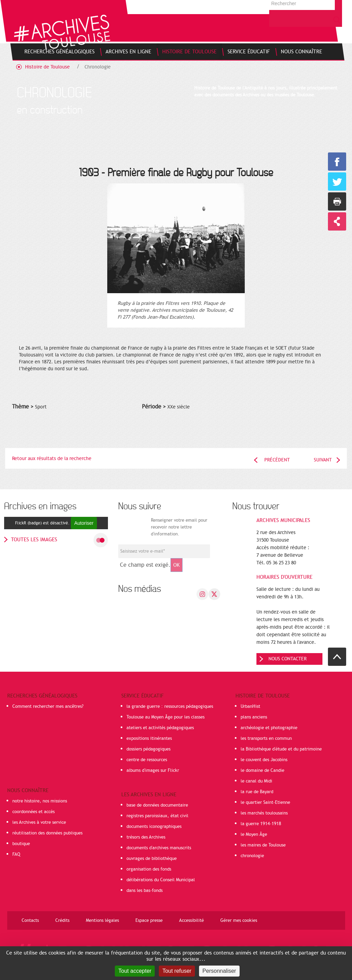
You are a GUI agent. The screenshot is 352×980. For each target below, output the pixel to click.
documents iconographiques (154, 827)
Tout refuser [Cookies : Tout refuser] (177, 971)
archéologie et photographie (269, 728)
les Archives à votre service (39, 822)
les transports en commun (266, 738)
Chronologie (98, 67)
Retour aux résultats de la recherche (52, 459)
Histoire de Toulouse (47, 67)
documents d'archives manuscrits (159, 848)
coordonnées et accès (34, 812)
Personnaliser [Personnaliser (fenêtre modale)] (219, 971)
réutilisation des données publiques (47, 833)
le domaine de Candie (262, 770)
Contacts (30, 920)
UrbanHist (250, 706)
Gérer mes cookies (239, 920)
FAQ (16, 854)
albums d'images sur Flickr (153, 770)
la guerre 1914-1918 (261, 824)
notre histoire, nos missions (40, 801)
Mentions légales (102, 920)
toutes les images (34, 540)
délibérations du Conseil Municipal (161, 880)
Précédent (277, 460)
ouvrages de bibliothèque (152, 859)
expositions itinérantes (149, 738)
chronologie (252, 856)
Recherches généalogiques (42, 696)
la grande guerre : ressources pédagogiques (170, 706)
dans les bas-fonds (145, 891)
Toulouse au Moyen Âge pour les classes (166, 717)
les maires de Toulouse (263, 845)
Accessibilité (191, 920)
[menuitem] (59, 52)
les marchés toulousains (264, 813)
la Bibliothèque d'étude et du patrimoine (281, 749)
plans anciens (254, 717)
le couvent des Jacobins (264, 760)
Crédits (62, 920)
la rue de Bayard (257, 792)
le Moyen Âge (254, 834)
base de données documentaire (157, 805)
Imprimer (337, 201)
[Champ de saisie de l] (164, 551)
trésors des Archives (146, 837)
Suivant (323, 460)
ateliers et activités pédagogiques (160, 728)
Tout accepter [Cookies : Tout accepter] (135, 971)
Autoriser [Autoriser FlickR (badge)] (84, 523)
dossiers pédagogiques (148, 749)
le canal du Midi (256, 781)
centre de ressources (147, 760)
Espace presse (149, 920)
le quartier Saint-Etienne (265, 802)
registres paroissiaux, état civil (157, 816)
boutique (21, 844)
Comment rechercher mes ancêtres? (48, 706)
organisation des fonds (149, 869)
